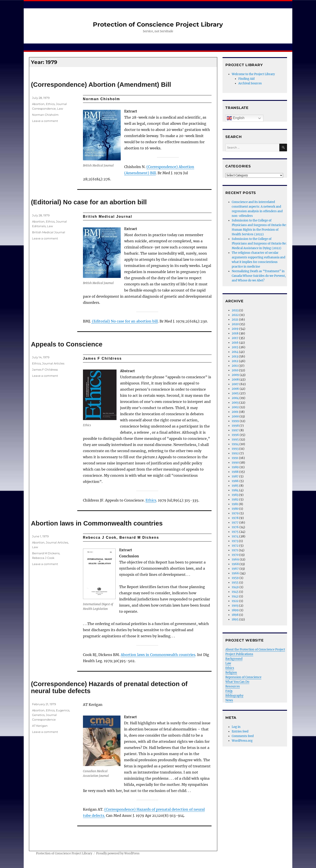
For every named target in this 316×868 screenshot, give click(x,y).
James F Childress (45, 370)
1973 (235, 541)
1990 (235, 463)
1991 (235, 458)
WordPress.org (242, 741)
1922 (235, 601)
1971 (235, 550)
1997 (235, 430)
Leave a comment (45, 121)
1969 (235, 559)
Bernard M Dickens (46, 553)
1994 (235, 444)
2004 (235, 398)
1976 (235, 527)
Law (60, 109)
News (229, 700)
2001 (235, 412)
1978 (235, 518)
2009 (235, 375)
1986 (235, 481)
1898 (235, 615)
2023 (235, 310)
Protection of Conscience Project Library (158, 24)
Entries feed (240, 731)
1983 (235, 495)
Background (234, 659)
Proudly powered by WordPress (118, 853)
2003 (235, 403)
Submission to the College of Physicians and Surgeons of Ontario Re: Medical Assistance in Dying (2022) (259, 244)
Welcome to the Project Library (253, 74)
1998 (235, 426)
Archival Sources (250, 83)
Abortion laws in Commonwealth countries (97, 523)
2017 (235, 338)
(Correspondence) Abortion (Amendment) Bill (101, 84)
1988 (235, 472)
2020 (235, 324)
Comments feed (243, 736)
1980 (235, 509)
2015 (235, 347)
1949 (235, 587)
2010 (235, 370)
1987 (235, 476)
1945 (235, 592)
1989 (235, 467)
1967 (235, 569)
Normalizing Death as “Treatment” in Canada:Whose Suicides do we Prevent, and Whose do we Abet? (259, 276)
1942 (235, 596)
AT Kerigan (40, 726)
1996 (235, 435)
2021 (235, 320)
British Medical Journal (49, 232)
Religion (231, 673)
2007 (235, 384)
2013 (235, 356)
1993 (235, 449)
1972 (235, 546)
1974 (235, 536)
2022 (235, 315)
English (236, 118)
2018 (235, 333)
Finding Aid (246, 79)
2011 (235, 366)
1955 (235, 583)
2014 (235, 352)
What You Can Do (237, 682)
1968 (235, 564)
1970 (235, 555)
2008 (235, 380)
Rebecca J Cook (43, 558)
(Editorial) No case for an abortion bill (89, 202)
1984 (235, 490)
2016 (235, 343)
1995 (235, 439)
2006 (235, 389)
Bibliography (234, 696)
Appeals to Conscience (67, 344)
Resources (233, 686)
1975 (235, 532)
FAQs (229, 691)
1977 (235, 523)
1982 (235, 499)
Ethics (50, 104)
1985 (235, 486)
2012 (235, 361)
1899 (235, 610)
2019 (235, 329)
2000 (235, 416)
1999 (235, 421)
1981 (235, 504)
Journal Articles (53, 363)
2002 (235, 407)
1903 (235, 606)
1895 (235, 619)
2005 (235, 393)
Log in (236, 727)
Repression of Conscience (243, 677)
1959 (235, 578)
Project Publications (239, 654)
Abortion (38, 104)
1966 (235, 573)
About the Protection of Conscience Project (255, 650)
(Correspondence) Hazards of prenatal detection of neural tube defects (109, 687)
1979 (235, 513)
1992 (235, 453)
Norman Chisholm (45, 115)
